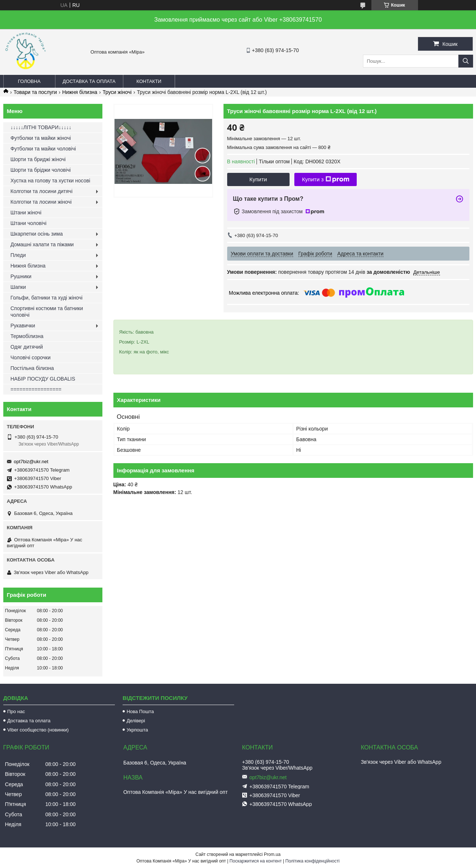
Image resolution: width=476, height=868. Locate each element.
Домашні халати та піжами (42, 244)
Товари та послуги (35, 92)
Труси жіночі (117, 92)
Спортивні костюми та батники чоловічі (47, 312)
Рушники (21, 276)
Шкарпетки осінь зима (37, 234)
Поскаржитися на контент (255, 861)
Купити (258, 179)
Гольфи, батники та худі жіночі (47, 298)
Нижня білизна (80, 92)
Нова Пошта (140, 711)
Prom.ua (272, 854)
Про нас (16, 711)
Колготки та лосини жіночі (41, 202)
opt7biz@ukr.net (31, 462)
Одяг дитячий (27, 347)
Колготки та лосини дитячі (42, 191)
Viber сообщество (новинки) (38, 730)
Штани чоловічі (29, 223)
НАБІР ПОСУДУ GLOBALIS (43, 379)
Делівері (136, 721)
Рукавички (23, 326)
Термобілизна (27, 336)
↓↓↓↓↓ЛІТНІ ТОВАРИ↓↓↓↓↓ (41, 127)
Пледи (18, 255)
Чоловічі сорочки (31, 357)
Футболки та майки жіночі (41, 138)
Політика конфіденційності (313, 861)
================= (36, 389)
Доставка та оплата (89, 81)
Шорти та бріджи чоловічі (41, 170)
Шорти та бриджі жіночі (38, 159)
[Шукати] (466, 61)
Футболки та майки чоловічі (43, 149)
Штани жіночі (26, 213)
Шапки (18, 287)
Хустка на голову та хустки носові (50, 181)
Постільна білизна (32, 368)
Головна (29, 81)
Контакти (149, 81)
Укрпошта (137, 730)
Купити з (326, 179)
